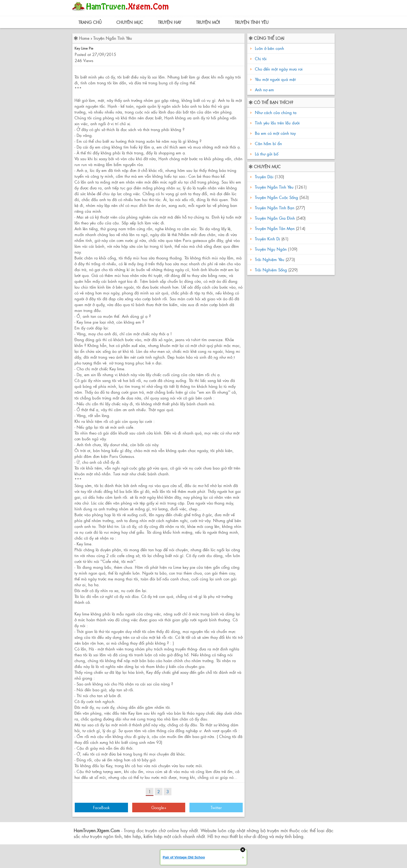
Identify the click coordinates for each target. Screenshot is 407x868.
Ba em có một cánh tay (275, 133)
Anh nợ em (264, 90)
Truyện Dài (264, 177)
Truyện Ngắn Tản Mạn (275, 228)
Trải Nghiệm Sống (271, 270)
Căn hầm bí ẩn (268, 143)
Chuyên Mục (130, 22)
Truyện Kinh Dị (267, 239)
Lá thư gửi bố (266, 154)
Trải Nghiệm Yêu (270, 259)
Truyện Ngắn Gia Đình (275, 218)
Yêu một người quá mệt (275, 79)
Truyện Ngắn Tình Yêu (113, 38)
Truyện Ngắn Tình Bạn (275, 208)
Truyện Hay (170, 22)
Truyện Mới (208, 22)
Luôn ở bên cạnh (269, 48)
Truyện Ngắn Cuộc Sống (277, 197)
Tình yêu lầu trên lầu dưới (277, 123)
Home (84, 38)
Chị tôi (261, 58)
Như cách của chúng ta (275, 112)
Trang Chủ (90, 22)
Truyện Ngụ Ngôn (271, 249)
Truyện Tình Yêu (252, 22)
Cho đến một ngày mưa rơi (279, 69)
